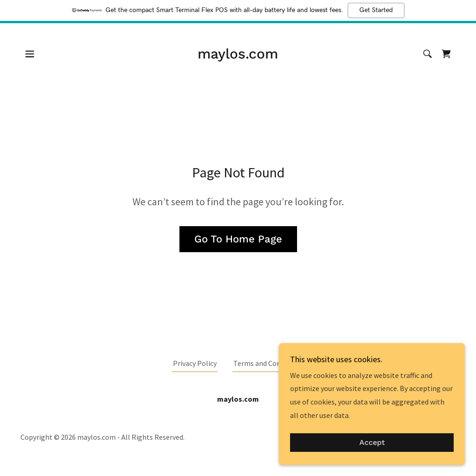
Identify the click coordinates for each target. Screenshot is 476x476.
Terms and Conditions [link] (268, 363)
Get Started (376, 10)
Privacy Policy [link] (195, 363)
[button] (30, 54)
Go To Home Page (238, 239)
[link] (238, 56)
